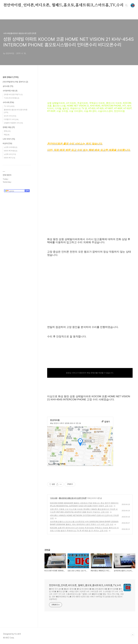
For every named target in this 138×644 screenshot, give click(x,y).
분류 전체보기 (11, 77)
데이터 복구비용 (11, 151)
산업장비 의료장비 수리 (13, 123)
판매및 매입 (9, 127)
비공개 (7, 143)
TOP (133, 635)
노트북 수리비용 (11, 147)
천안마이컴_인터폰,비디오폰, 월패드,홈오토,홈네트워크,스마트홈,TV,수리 (63, 5)
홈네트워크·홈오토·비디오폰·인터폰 (73, 498)
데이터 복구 (10, 158)
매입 (7, 135)
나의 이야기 (9, 139)
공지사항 (8, 86)
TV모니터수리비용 (12, 98)
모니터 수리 (10, 116)
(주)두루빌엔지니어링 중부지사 (15, 82)
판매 (7, 131)
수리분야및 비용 (10, 91)
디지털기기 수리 (11, 119)
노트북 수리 (10, 154)
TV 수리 (9, 106)
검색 (126, 5)
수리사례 (54, 498)
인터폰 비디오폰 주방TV (13, 95)
